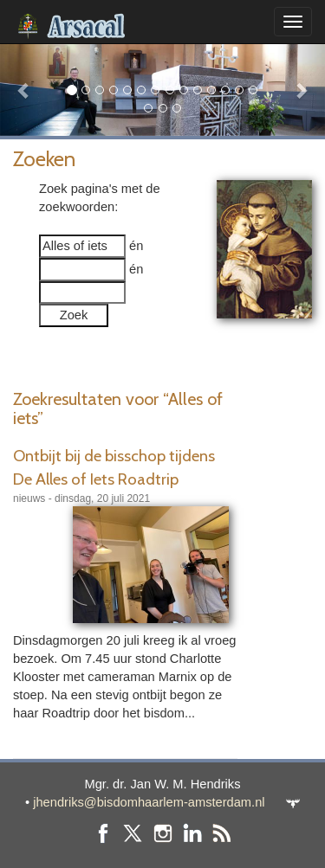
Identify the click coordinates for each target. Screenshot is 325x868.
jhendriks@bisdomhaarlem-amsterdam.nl (149, 802)
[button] (24, 90)
